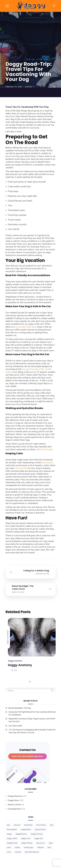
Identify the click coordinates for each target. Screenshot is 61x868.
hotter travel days (44, 449)
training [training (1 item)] (18, 852)
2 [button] (31, 682)
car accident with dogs (25, 327)
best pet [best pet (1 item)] (17, 825)
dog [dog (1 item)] (52, 825)
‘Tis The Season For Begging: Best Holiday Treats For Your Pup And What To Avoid (32, 731)
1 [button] (30, 682)
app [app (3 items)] (8, 825)
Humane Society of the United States (28, 371)
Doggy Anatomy (20, 665)
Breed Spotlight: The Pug (20, 708)
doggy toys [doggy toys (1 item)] (39, 838)
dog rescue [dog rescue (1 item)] (41, 843)
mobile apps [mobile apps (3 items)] (29, 847)
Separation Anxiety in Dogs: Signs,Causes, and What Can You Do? (32, 720)
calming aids (21, 468)
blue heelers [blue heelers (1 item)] (41, 825)
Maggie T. (30, 87)
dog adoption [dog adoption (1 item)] (12, 829)
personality (47, 462)
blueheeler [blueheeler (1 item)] (28, 825)
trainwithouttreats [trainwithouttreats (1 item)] (32, 852)
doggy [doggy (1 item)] (9, 834)
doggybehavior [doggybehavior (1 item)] (21, 834)
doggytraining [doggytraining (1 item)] (12, 843)
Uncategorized (14, 809)
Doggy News (14, 800)
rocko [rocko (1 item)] (9, 852)
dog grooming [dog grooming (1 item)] (40, 829)
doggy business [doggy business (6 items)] (37, 834)
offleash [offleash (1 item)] (40, 847)
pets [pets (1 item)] (49, 847)
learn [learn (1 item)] (9, 847)
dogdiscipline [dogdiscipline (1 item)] (26, 829)
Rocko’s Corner (14, 805)
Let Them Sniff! (15, 726)
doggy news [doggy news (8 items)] (26, 838)
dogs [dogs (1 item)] (51, 843)
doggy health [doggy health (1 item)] (12, 838)
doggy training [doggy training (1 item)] (27, 843)
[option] (31, 645)
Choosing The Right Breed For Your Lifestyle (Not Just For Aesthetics (32, 713)
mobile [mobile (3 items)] (17, 847)
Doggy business (13, 58)
